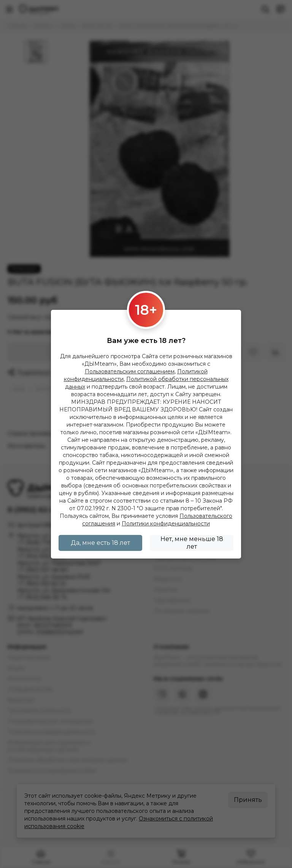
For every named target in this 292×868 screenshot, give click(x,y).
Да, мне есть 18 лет (100, 543)
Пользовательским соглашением (130, 371)
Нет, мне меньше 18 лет (192, 543)
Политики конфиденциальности (166, 524)
